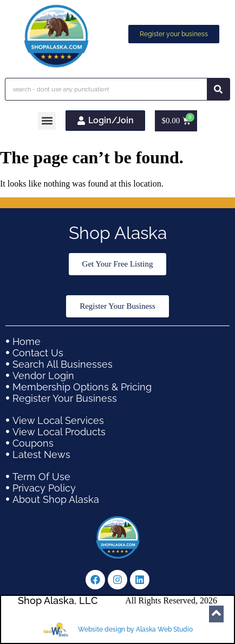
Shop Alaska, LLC (58, 600)
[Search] (218, 89)
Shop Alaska (118, 233)
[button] (47, 121)
